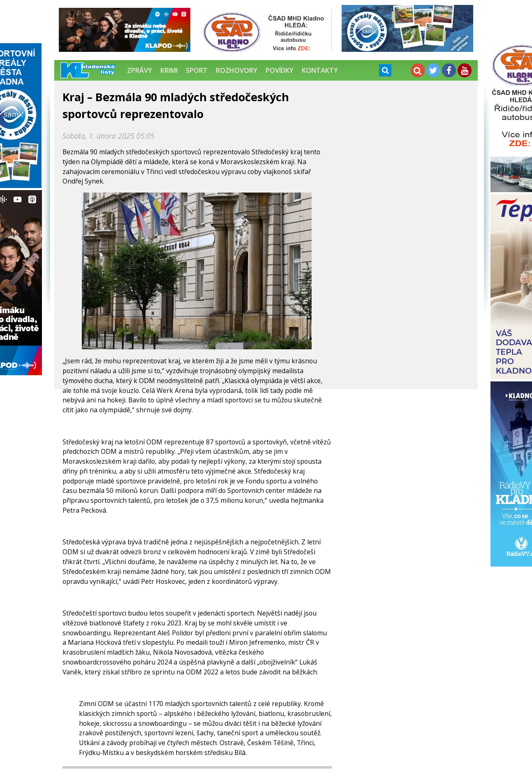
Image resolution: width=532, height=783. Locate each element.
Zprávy (140, 70)
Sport (197, 70)
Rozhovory (237, 70)
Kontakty (320, 70)
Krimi (169, 70)
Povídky (280, 70)
